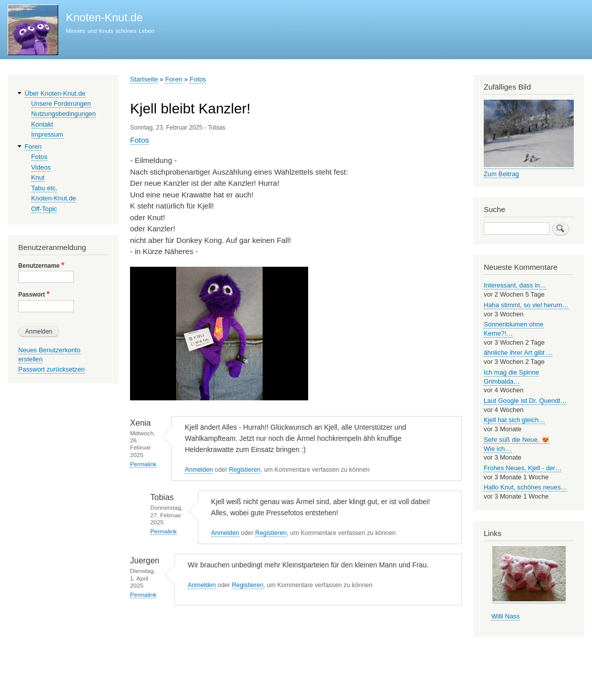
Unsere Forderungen (61, 104)
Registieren (244, 470)
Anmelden (199, 470)
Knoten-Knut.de (104, 17)
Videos (41, 167)
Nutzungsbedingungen (64, 114)
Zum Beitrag (501, 174)
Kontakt (42, 124)
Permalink (143, 464)
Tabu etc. (45, 188)
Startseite (144, 79)
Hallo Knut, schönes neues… (525, 487)
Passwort (32, 295)
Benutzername (39, 266)
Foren (174, 79)
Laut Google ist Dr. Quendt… (525, 401)
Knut (38, 177)
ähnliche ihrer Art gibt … (518, 353)
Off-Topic (44, 209)
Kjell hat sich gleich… (514, 420)
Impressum (47, 134)
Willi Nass (505, 616)
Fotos (198, 79)
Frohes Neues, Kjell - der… (523, 468)
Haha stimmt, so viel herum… (526, 305)
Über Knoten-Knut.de (55, 93)
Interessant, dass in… (515, 285)
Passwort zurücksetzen (51, 369)
